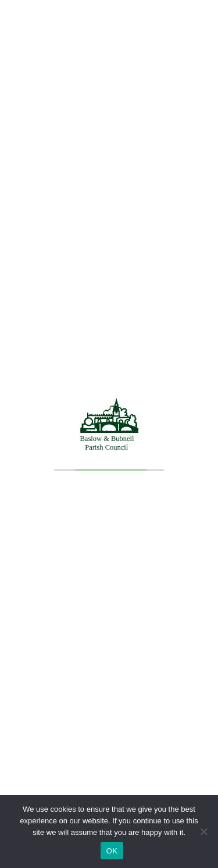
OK (112, 851)
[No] (203, 831)
